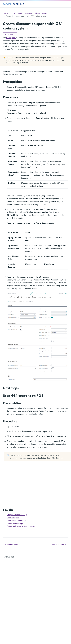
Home (5, 13)
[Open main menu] (67, 4)
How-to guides (41, 13)
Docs (13, 13)
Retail (20, 13)
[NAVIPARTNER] (13, 4)
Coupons (29, 13)
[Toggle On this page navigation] (10, 34)
